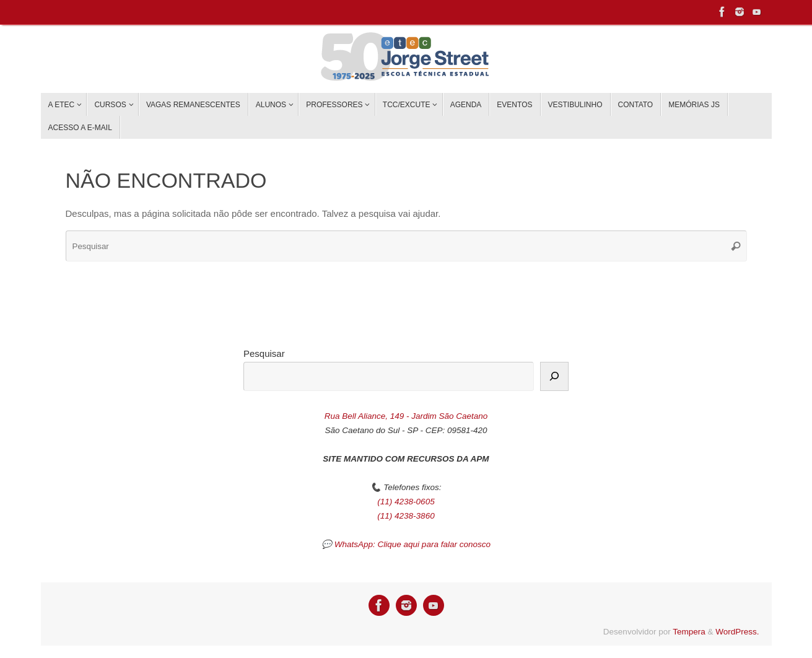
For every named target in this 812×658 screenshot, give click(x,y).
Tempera (689, 632)
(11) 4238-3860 (406, 516)
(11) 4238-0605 (406, 502)
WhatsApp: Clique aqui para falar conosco (413, 544)
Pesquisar (264, 353)
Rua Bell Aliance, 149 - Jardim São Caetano (406, 416)
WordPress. (737, 632)
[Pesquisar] (554, 377)
